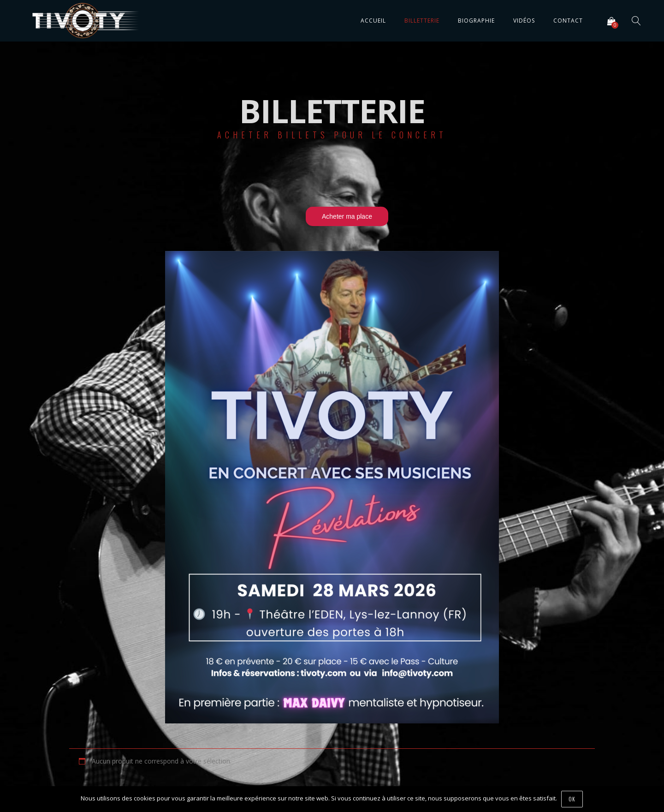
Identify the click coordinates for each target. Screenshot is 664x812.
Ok (572, 799)
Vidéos (524, 21)
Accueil (373, 21)
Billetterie (422, 21)
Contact (568, 21)
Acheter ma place (347, 216)
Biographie (476, 21)
